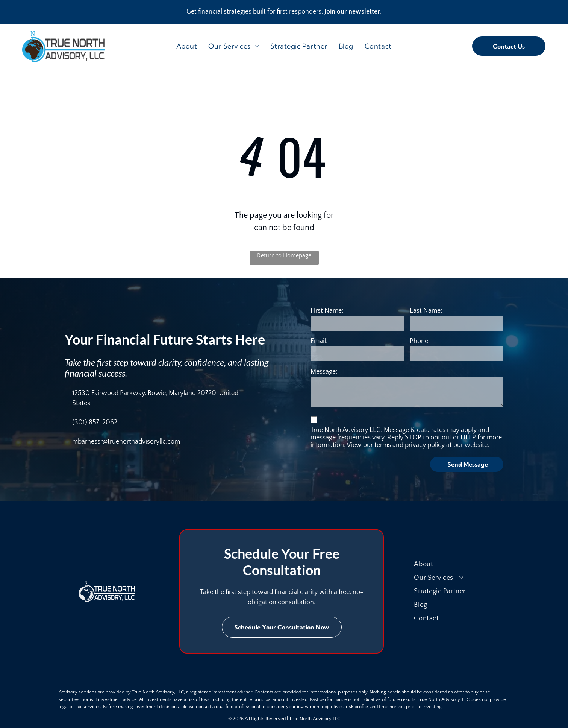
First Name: (327, 311)
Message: (324, 372)
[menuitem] (187, 46)
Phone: (420, 341)
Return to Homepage (284, 255)
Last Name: (426, 311)
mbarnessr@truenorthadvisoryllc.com (126, 442)
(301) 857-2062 (95, 423)
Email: (319, 341)
